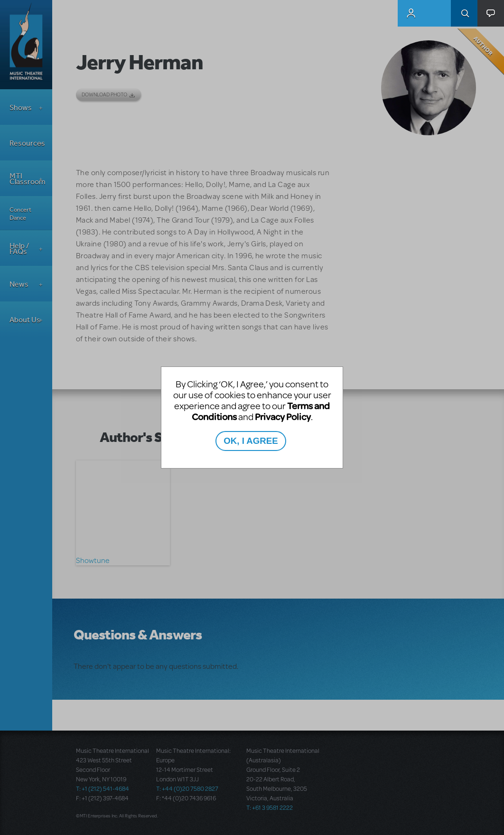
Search (464, 13)
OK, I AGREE (251, 441)
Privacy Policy (283, 417)
